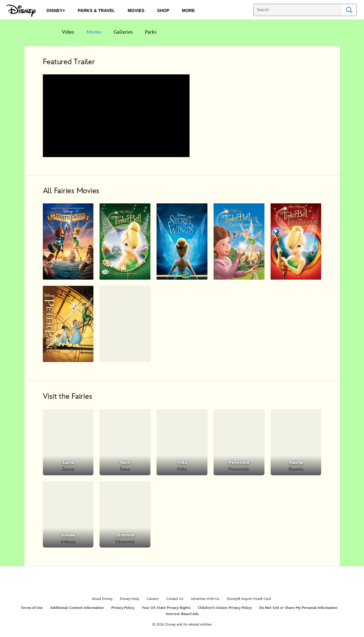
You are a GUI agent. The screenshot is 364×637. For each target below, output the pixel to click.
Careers (153, 599)
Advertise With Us (205, 599)
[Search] (298, 10)
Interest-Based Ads (182, 614)
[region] (116, 116)
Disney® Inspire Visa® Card (249, 599)
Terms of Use (32, 608)
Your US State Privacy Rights (166, 608)
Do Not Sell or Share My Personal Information (298, 608)
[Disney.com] (21, 11)
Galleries (123, 32)
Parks (151, 32)
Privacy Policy (123, 608)
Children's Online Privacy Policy (225, 608)
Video (68, 32)
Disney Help (130, 599)
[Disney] (40, 32)
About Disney (102, 599)
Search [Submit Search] (349, 10)
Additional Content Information (77, 608)
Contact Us (175, 599)
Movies (94, 32)
